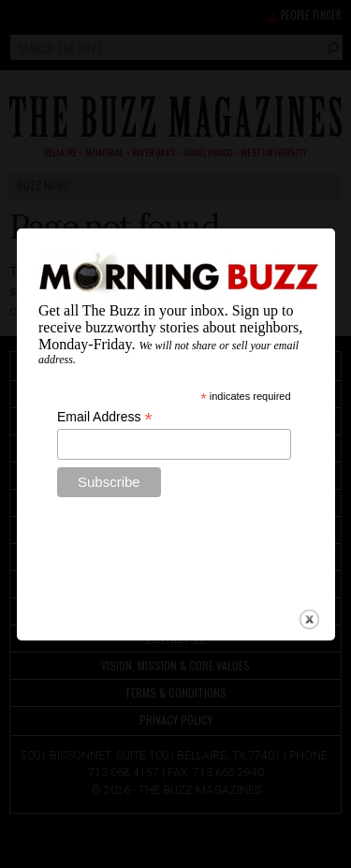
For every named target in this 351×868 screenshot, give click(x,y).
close (309, 611)
